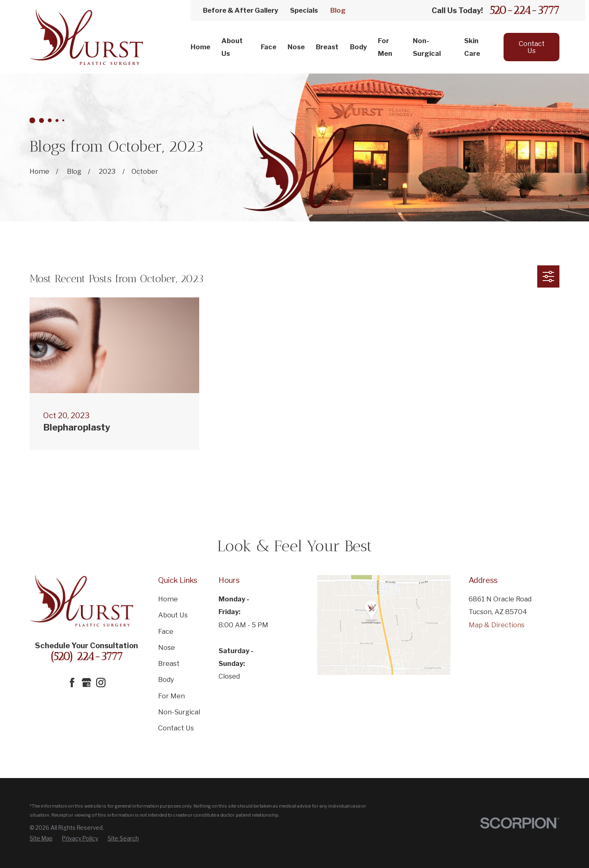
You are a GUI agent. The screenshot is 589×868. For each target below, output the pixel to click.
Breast (169, 663)
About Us (173, 615)
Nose (167, 647)
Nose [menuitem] (296, 47)
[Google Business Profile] (86, 683)
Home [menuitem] (200, 47)
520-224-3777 (525, 10)
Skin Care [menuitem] (472, 47)
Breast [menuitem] (327, 47)
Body (166, 679)
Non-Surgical (179, 712)
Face (166, 631)
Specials (304, 10)
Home (168, 599)
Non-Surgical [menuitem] (427, 47)
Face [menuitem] (269, 47)
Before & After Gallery (240, 10)
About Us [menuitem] (232, 47)
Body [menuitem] (358, 47)
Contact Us (532, 47)
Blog (338, 10)
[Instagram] (101, 683)
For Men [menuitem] (385, 47)
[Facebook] (72, 683)
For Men (171, 696)
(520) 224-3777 (86, 656)
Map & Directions (497, 625)
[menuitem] (41, 839)
